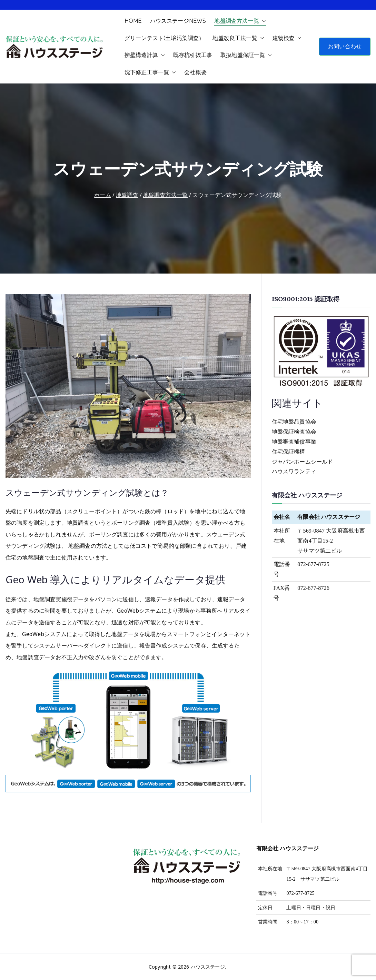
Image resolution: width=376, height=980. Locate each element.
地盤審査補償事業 (294, 442)
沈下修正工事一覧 (150, 72)
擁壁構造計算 (145, 55)
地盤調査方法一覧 (240, 21)
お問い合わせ (345, 46)
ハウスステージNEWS (178, 21)
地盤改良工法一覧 (238, 38)
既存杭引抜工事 (193, 55)
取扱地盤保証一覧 (246, 55)
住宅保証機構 (289, 452)
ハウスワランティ (294, 471)
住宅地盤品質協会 (294, 422)
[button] (263, 21)
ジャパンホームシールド (303, 462)
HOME (133, 21)
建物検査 (287, 38)
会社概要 (195, 72)
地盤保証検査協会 (294, 432)
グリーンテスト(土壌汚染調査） (164, 38)
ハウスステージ (208, 967)
